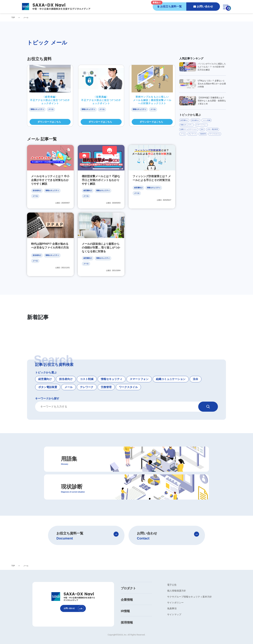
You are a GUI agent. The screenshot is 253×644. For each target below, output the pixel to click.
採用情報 (127, 617)
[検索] (208, 401)
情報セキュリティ (112, 373)
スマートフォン (139, 373)
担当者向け (66, 373)
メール (69, 381)
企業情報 (127, 594)
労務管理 (106, 381)
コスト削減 (87, 373)
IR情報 (125, 605)
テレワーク (87, 381)
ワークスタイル (128, 381)
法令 (196, 373)
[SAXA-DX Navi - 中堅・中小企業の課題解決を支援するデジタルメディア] (56, 7)
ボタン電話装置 (48, 381)
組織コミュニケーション (171, 373)
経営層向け (45, 373)
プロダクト (128, 583)
